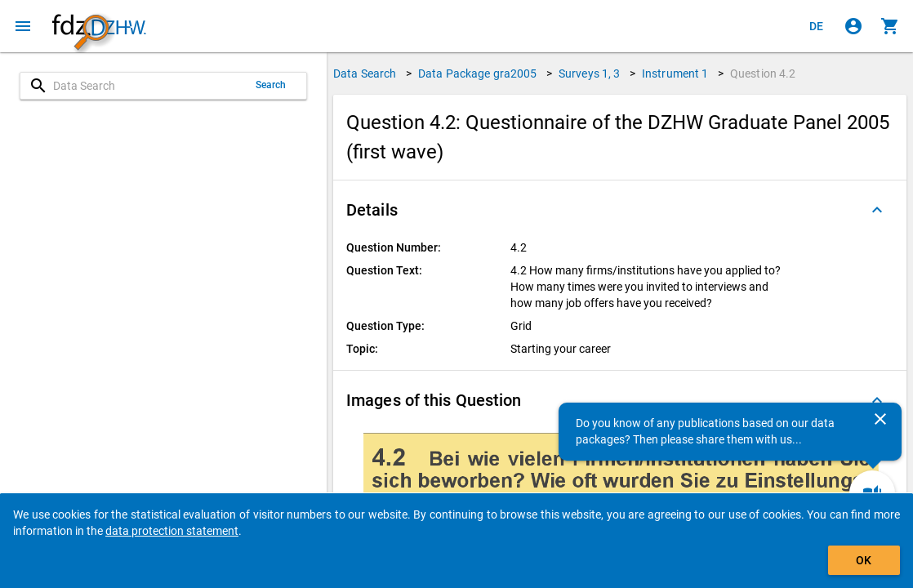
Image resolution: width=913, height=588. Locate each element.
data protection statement (172, 531)
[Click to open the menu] (23, 26)
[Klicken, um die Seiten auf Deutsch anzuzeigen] (817, 26)
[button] (620, 210)
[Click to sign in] (853, 26)
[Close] (880, 419)
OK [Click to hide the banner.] (864, 560)
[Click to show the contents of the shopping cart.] (890, 26)
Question (763, 73)
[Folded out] (877, 210)
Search (271, 85)
